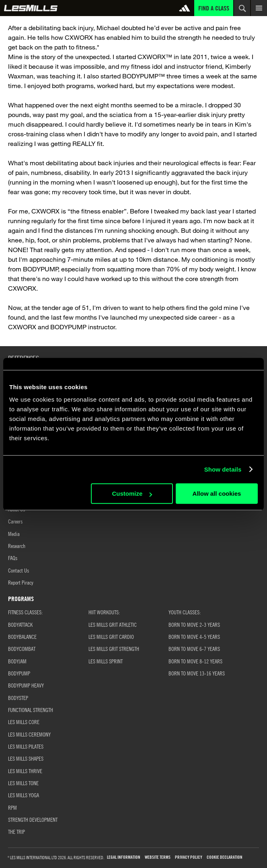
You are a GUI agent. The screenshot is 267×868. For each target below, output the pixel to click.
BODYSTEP (18, 698)
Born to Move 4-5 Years (194, 636)
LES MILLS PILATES (26, 746)
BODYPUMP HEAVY (26, 685)
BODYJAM (17, 661)
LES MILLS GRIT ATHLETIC (113, 624)
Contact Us (18, 570)
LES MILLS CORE (24, 722)
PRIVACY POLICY (189, 857)
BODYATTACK (20, 624)
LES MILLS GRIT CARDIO (111, 636)
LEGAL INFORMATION (124, 857)
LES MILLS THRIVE (25, 771)
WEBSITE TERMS (158, 857)
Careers (15, 521)
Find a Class (214, 8)
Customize (132, 494)
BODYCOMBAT (22, 648)
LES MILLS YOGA (24, 795)
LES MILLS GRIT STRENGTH (114, 648)
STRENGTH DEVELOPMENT (33, 819)
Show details (223, 469)
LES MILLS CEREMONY (29, 734)
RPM (12, 807)
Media (14, 534)
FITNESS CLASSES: (25, 612)
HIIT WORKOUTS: (104, 612)
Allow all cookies (217, 494)
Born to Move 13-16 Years (197, 673)
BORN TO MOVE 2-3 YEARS (194, 624)
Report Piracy (21, 582)
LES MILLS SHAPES (26, 758)
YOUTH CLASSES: (185, 612)
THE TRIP (16, 831)
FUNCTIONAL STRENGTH (31, 710)
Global (31, 8)
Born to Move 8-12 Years (195, 661)
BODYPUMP (19, 673)
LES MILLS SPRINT (106, 661)
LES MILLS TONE (23, 783)
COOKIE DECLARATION (225, 857)
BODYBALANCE (22, 636)
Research (17, 546)
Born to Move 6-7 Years (194, 648)
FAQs (13, 558)
